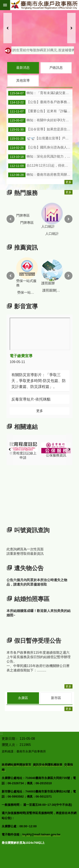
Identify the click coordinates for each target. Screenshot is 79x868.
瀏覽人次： (10, 745)
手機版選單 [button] (5, 5)
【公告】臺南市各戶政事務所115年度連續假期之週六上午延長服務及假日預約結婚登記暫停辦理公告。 (40, 102)
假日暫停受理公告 (38, 641)
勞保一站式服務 (35, 272)
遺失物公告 (29, 568)
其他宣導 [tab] (23, 80)
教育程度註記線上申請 (35, 450)
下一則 (71, 28)
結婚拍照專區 (32, 599)
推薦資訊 (26, 248)
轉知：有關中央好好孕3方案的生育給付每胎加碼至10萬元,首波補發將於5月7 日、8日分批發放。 (40, 120)
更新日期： (10, 739)
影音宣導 (26, 307)
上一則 (8, 28)
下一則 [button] (68, 219)
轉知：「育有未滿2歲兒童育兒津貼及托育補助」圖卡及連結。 (40, 93)
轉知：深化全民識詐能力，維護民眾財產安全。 (40, 157)
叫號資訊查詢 (32, 530)
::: (3, 11)
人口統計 (59, 215)
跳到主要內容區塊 (2, 2)
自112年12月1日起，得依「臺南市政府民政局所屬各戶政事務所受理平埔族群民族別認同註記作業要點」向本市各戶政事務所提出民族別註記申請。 (40, 166)
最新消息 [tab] (23, 68)
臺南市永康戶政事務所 (45, 5)
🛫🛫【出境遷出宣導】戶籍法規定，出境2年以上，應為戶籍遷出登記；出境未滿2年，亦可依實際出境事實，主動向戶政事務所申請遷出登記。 (40, 139)
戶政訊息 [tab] (56, 68)
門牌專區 (30, 216)
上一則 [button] (11, 219)
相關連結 (26, 427)
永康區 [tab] (23, 698)
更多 (68, 182)
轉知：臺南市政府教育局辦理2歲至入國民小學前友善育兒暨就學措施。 (40, 175)
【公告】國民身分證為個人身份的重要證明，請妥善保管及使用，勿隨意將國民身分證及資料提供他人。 (40, 148)
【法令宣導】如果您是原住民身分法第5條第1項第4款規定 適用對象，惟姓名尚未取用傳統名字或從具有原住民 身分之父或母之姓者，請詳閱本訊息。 (40, 130)
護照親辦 (60, 272)
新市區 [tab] (56, 698)
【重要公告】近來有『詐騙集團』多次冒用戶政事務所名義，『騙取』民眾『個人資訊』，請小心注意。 (40, 111)
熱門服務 (26, 193)
